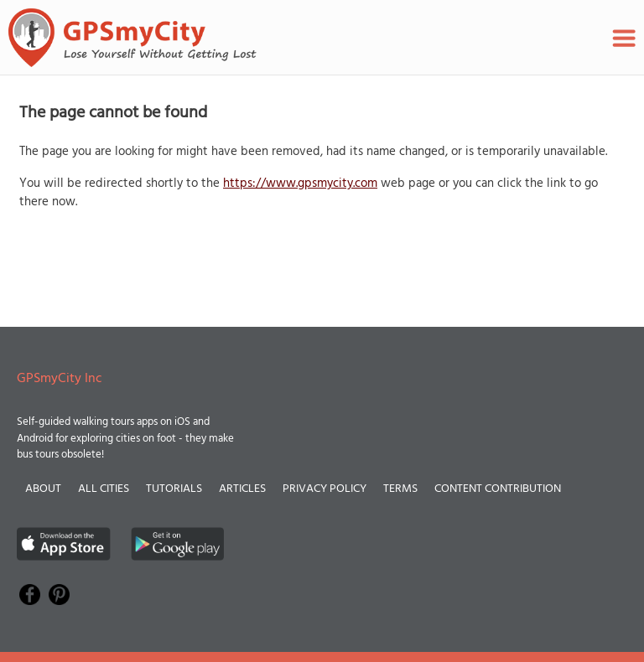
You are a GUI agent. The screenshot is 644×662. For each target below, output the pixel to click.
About (43, 489)
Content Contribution (498, 489)
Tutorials (174, 489)
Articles (242, 489)
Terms (400, 489)
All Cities (104, 489)
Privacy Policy (325, 489)
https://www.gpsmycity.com (300, 184)
